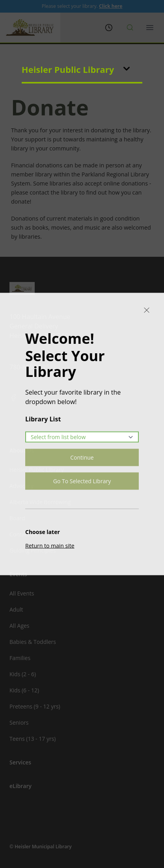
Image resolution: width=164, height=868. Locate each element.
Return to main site (50, 546)
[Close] (147, 310)
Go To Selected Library (82, 481)
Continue (82, 457)
